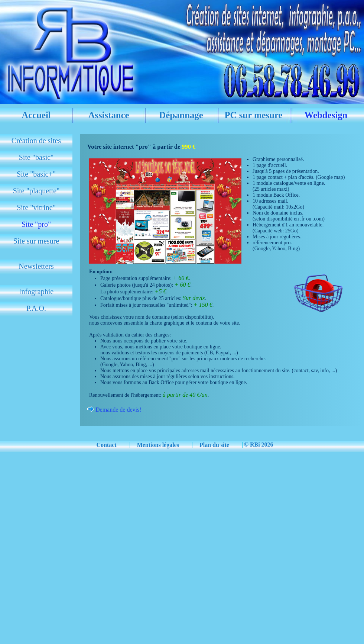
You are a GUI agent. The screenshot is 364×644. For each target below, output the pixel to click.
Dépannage (181, 115)
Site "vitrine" (36, 207)
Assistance (108, 115)
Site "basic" (36, 157)
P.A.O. (36, 308)
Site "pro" (36, 224)
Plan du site (214, 445)
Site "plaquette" (36, 191)
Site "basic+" (36, 174)
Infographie (36, 292)
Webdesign (326, 115)
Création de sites (36, 141)
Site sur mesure (36, 241)
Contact (106, 445)
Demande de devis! (118, 410)
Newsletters (36, 266)
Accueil (36, 115)
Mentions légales (158, 445)
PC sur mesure (253, 115)
